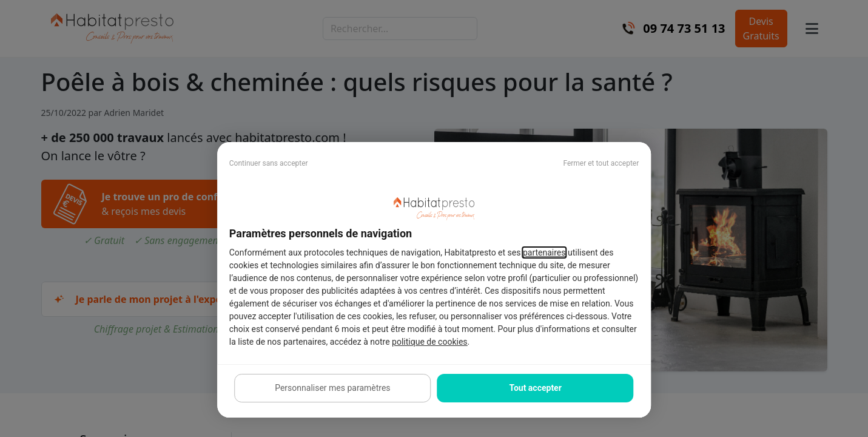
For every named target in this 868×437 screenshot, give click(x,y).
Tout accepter (535, 388)
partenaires (544, 252)
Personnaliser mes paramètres (332, 388)
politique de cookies (429, 342)
